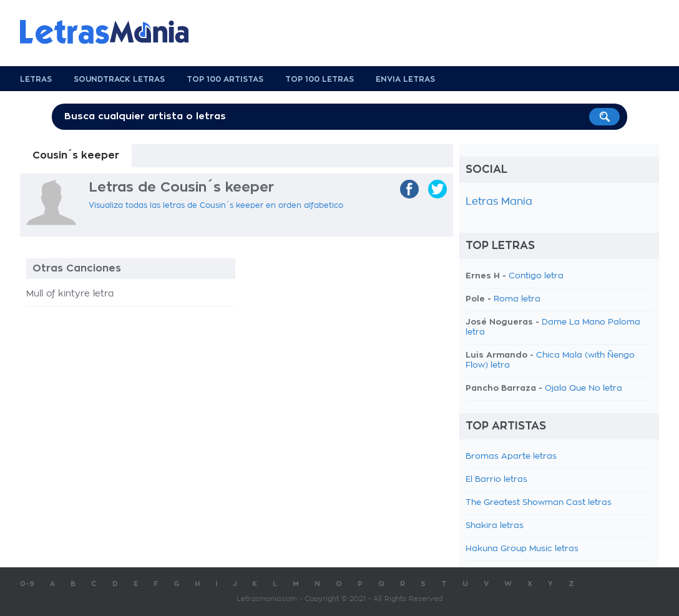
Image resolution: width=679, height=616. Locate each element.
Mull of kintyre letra (70, 294)
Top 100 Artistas (225, 79)
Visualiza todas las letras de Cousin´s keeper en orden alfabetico (216, 205)
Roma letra (517, 299)
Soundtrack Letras (119, 79)
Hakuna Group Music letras (522, 549)
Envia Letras (405, 79)
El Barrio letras (496, 480)
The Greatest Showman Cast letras (539, 503)
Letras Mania (499, 202)
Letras (36, 79)
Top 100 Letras (320, 79)
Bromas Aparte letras (511, 457)
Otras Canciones (77, 268)
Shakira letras (495, 526)
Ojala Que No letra (584, 389)
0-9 (27, 584)
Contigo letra (536, 276)
